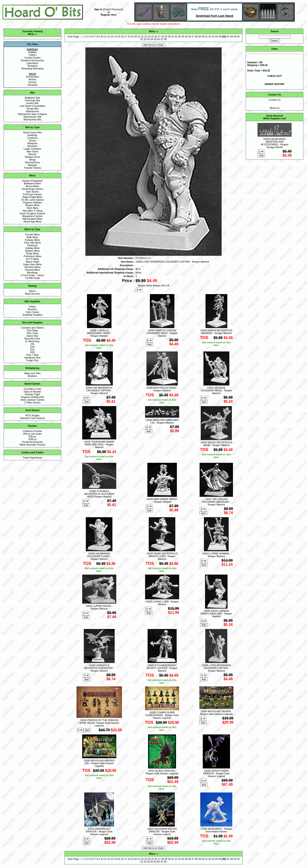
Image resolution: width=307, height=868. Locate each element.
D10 (32, 347)
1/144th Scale (32, 278)
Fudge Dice (33, 360)
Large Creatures (32, 149)
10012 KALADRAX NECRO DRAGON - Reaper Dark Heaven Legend (162, 831)
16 (122, 37)
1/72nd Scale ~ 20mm (32, 275)
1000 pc (32, 439)
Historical (32, 245)
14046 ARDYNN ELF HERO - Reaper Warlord (162, 389)
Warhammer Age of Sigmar (32, 114)
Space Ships (32, 262)
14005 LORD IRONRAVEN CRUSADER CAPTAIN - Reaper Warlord (216, 668)
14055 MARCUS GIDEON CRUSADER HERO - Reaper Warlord (162, 333)
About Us (275, 108)
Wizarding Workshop (32, 68)
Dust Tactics (32, 192)
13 (112, 37)
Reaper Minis (32, 205)
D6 (32, 344)
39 (200, 37)
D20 (32, 352)
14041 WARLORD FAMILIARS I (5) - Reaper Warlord (162, 421)
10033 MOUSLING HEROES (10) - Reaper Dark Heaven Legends (99, 763)
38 (196, 37)
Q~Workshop (32, 341)
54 (152, 39)
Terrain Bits (32, 109)
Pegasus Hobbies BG (32, 397)
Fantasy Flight (32, 394)
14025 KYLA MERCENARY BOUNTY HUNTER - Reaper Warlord (162, 668)
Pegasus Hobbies (32, 202)
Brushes (32, 309)
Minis (31, 34)
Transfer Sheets (32, 168)
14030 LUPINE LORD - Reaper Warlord (162, 603)
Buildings (32, 135)
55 (155, 39)
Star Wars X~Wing (32, 211)
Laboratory (32, 63)
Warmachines (32, 162)
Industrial (32, 85)
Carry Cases (32, 312)
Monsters (32, 146)
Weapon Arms (32, 157)
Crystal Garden (32, 58)
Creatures (32, 138)
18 (129, 37)
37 (193, 37)
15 (119, 37)
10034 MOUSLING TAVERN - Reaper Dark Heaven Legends (216, 713)
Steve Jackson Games (32, 400)
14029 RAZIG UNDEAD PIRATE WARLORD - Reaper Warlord (216, 614)
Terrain (33, 141)
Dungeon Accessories (32, 60)
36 (189, 37)
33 (179, 37)
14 (115, 37)
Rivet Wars (32, 208)
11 (105, 37)
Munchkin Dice (32, 339)
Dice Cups (32, 333)
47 (228, 37)
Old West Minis (32, 267)
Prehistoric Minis (32, 256)
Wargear (32, 165)
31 (173, 37)
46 (224, 37)
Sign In (98, 9)
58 (165, 39)
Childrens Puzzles (32, 431)
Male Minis (32, 237)
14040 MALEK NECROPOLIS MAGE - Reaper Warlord (216, 444)
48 (231, 37)
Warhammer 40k (32, 117)
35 (186, 37)
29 (166, 37)
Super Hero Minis (32, 264)
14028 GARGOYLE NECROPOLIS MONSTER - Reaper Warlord (99, 668)
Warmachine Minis (32, 219)
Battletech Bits (32, 98)
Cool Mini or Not (32, 389)
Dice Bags (33, 330)
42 (210, 37)
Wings (32, 160)
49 (235, 37)
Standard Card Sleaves (32, 418)
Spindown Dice (32, 358)
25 (152, 37)
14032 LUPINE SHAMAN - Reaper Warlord (216, 555)
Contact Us (275, 100)
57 (162, 39)
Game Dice (32, 336)
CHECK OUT (275, 76)
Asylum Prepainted (32, 181)
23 (146, 37)
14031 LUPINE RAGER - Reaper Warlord (99, 607)
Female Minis (32, 234)
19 (132, 37)
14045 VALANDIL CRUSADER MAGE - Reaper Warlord (216, 390)
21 (139, 37)
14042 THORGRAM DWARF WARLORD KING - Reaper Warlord (99, 444)
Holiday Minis (32, 248)
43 (213, 37)
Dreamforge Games (32, 189)
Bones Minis (32, 186)
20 (136, 37)
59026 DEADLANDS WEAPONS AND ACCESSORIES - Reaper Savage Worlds (274, 143)
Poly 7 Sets (32, 355)
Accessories (32, 77)
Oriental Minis (32, 270)
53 (149, 39)
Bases (32, 291)
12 (109, 37)
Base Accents (33, 294)
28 (163, 37)
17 (126, 37)
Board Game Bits (32, 132)
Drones (32, 82)
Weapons (32, 143)
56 (158, 39)
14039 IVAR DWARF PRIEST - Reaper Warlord (162, 500)
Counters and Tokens (33, 328)
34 (183, 37)
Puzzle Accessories (32, 442)
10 (102, 37)
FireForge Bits (32, 100)
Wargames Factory (32, 216)
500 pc (32, 436)
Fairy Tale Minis (32, 243)
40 (203, 37)
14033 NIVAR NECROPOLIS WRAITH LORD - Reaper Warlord (162, 556)
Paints (32, 307)
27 (159, 37)
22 (142, 37)
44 (216, 37)
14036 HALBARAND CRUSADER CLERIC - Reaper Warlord (99, 556)
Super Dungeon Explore (32, 213)
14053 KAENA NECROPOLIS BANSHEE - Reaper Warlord (216, 332)
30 (169, 37)
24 (149, 37)
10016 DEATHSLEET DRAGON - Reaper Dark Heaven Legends (99, 831)
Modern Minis (32, 251)
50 (238, 37)
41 (206, 37)
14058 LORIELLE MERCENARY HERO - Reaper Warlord (99, 333)
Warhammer (32, 111)
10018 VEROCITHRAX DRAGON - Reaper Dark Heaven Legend (216, 773)
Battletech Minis (32, 183)
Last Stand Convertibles (32, 106)
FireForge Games (32, 194)
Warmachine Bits (32, 119)
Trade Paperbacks (32, 458)
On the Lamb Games (32, 200)
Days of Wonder (32, 392)
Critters (32, 55)
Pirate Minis (32, 254)
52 (145, 39)
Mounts (32, 154)
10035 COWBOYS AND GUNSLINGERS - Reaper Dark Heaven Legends (162, 715)
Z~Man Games (32, 402)
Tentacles (32, 66)
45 (220, 37)
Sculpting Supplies (32, 315)
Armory (32, 79)
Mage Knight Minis (32, 197)
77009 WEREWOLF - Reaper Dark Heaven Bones (216, 830)
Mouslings (32, 273)
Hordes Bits (32, 103)
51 (142, 39)
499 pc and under (32, 434)
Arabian (32, 52)
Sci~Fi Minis (32, 259)
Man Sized (32, 151)
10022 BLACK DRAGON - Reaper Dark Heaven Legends (162, 772)
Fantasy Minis (32, 240)
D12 (32, 349)
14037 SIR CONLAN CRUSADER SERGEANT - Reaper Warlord (216, 502)
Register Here (109, 15)
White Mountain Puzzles (32, 445)
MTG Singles (32, 415)
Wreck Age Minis (32, 222)
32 (176, 37)
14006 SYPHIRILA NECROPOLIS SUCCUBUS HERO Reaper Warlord (99, 494)
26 (156, 37)
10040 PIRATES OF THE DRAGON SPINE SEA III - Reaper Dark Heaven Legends (99, 723)
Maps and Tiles (32, 373)
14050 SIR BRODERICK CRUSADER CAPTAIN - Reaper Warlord (99, 390)
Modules (32, 376)
